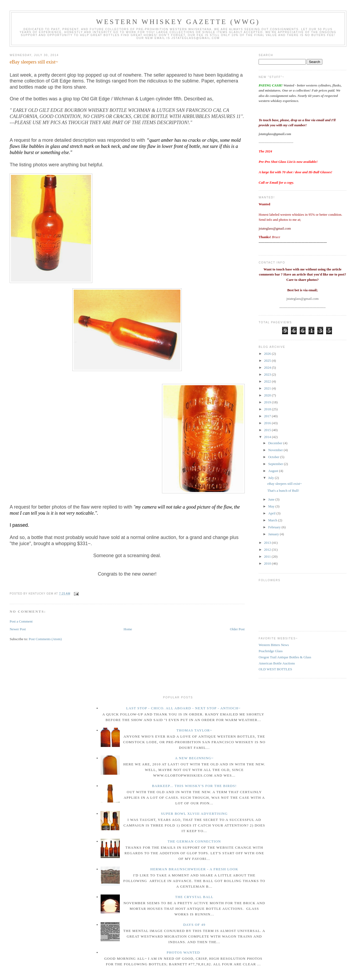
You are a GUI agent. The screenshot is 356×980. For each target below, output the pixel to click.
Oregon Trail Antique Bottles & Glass (285, 657)
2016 (268, 423)
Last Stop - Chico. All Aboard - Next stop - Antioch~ (183, 708)
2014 (268, 437)
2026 (268, 354)
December (276, 443)
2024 (268, 367)
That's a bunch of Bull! (283, 491)
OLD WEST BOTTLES (275, 669)
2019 (268, 402)
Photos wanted (183, 952)
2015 (268, 430)
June (272, 499)
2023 (268, 374)
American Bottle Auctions (277, 663)
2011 (268, 556)
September (276, 464)
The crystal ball (194, 897)
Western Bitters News (274, 645)
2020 (268, 395)
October (274, 457)
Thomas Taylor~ (194, 730)
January (274, 534)
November (276, 450)
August (274, 471)
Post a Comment (21, 621)
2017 (268, 416)
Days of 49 (194, 925)
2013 (268, 543)
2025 (268, 361)
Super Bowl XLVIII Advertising (194, 814)
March (273, 520)
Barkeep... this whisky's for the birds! (194, 786)
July (272, 478)
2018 (268, 409)
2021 (268, 388)
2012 (268, 550)
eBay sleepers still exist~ (34, 62)
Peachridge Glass (271, 651)
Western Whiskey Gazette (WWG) (178, 22)
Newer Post (18, 629)
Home (128, 629)
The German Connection (194, 841)
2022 (268, 381)
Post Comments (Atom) (45, 639)
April (272, 513)
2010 (268, 563)
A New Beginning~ (194, 758)
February (275, 527)
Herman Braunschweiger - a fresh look (194, 869)
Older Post (237, 629)
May (272, 506)
